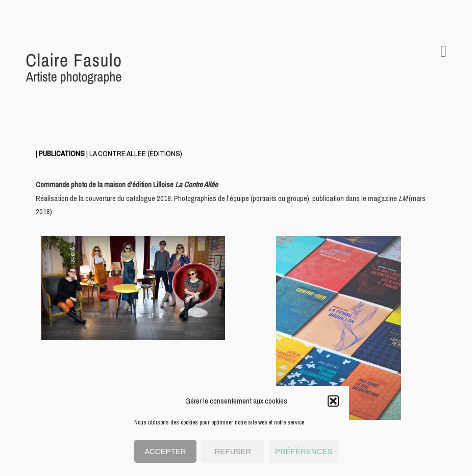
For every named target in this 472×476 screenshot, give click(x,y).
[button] (333, 401)
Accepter (165, 451)
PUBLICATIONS (62, 153)
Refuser (233, 451)
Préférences (304, 451)
